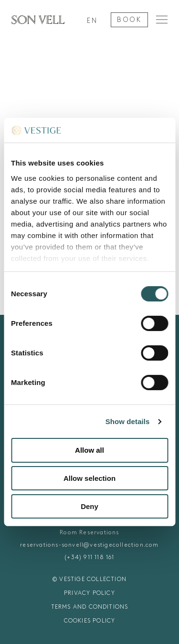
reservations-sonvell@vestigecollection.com (89, 545)
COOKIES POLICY (90, 621)
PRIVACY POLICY (89, 593)
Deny (89, 506)
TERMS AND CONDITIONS (90, 607)
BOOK (129, 20)
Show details (128, 421)
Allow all (89, 450)
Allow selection (89, 478)
